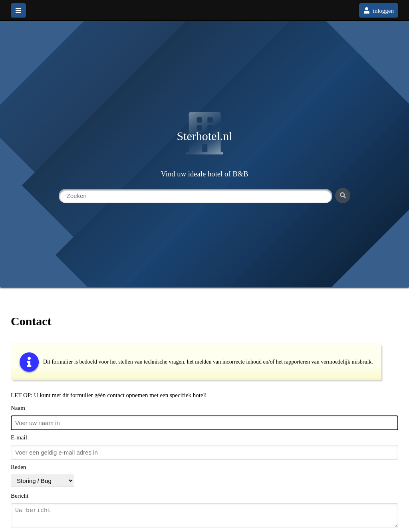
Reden (18, 467)
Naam (18, 408)
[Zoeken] (343, 196)
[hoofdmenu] (18, 11)
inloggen (379, 11)
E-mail (19, 437)
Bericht (20, 496)
